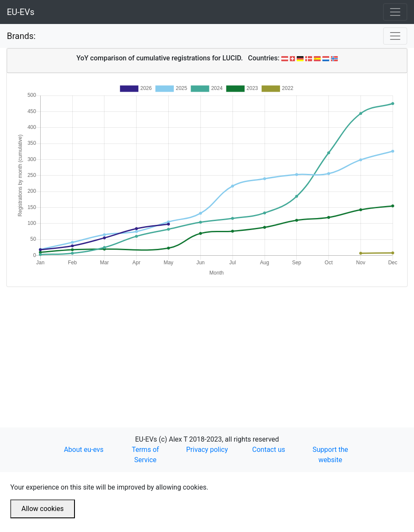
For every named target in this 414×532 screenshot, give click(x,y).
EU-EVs (21, 12)
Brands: (21, 36)
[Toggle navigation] (395, 12)
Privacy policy (207, 450)
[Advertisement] (207, 347)
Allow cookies (43, 509)
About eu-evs (84, 450)
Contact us (269, 450)
